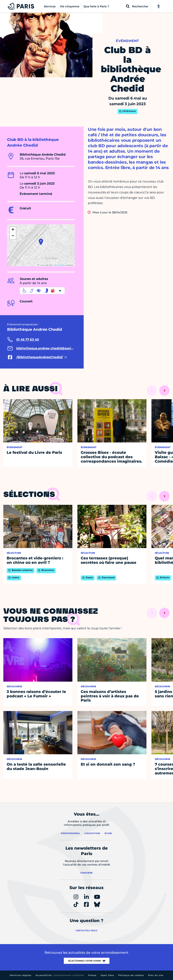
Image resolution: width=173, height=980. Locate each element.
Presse (92, 975)
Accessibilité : (60, 975)
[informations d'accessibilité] (42, 291)
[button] (41, 242)
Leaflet (41, 265)
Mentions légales (21, 975)
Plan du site (156, 975)
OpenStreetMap (60, 265)
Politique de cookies (131, 975)
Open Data (107, 975)
